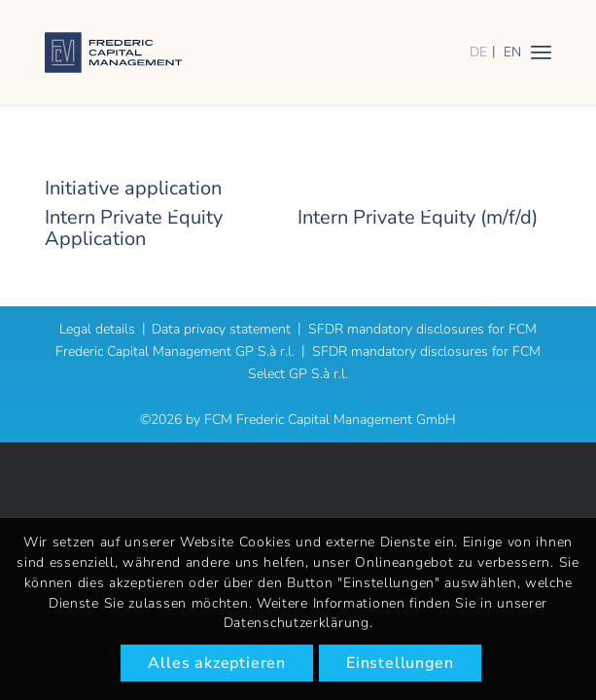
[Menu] (541, 52)
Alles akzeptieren (217, 663)
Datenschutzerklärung (297, 623)
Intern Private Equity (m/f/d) (418, 217)
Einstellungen (400, 663)
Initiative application (133, 188)
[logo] (247, 52)
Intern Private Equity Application (134, 228)
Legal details (97, 329)
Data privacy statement (221, 329)
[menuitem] (541, 52)
